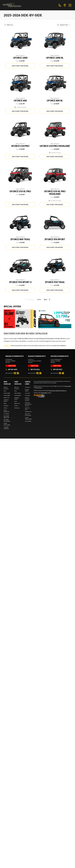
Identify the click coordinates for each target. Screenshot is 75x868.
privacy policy (68, 386)
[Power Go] (50, 396)
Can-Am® (6, 414)
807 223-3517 (56, 369)
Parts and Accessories (28, 415)
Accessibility (28, 421)
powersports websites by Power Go (58, 391)
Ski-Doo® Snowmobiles (7, 420)
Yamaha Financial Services (27, 399)
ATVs (5, 391)
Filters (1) (9, 25)
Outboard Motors (6, 401)
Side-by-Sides (7, 393)
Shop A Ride (44, 393)
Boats (5, 403)
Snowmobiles (7, 395)
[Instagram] (18, 373)
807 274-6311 (34, 369)
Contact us (7, 345)
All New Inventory (6, 388)
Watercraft (6, 398)
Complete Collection (6, 428)
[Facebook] (15, 373)
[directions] (65, 5)
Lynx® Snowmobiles (7, 424)
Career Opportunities (28, 418)
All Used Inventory (17, 388)
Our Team (27, 393)
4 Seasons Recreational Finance (28, 404)
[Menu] (70, 5)
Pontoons (6, 406)
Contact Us (28, 387)
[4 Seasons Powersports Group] (12, 5)
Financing (17, 408)
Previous (29, 299)
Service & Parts (27, 409)
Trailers (6, 408)
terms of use (39, 388)
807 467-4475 (11, 369)
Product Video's (27, 390)
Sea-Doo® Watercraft (6, 417)
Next (47, 299)
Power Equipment (6, 411)
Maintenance (28, 412)
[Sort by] (64, 25)
